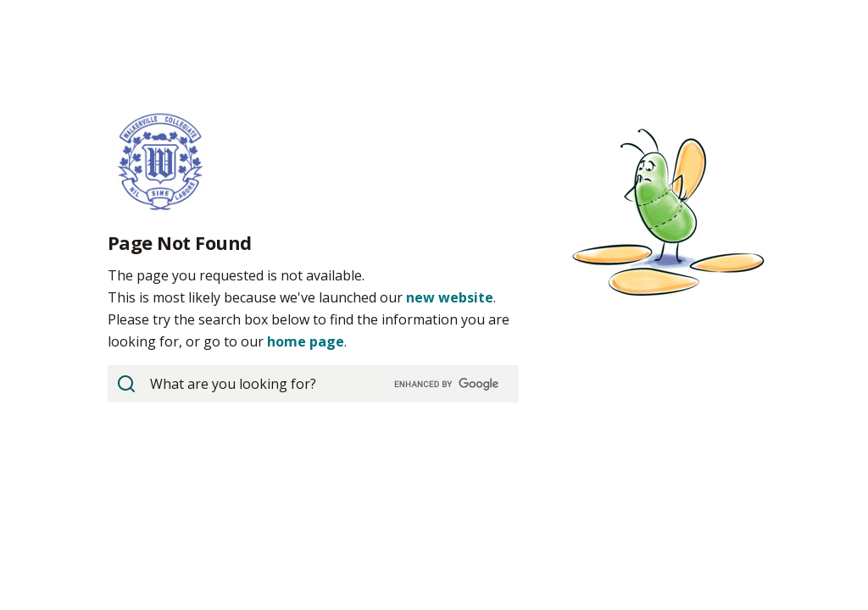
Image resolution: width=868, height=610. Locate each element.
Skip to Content (0, 0)
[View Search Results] (126, 384)
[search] (312, 384)
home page (306, 341)
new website (450, 297)
